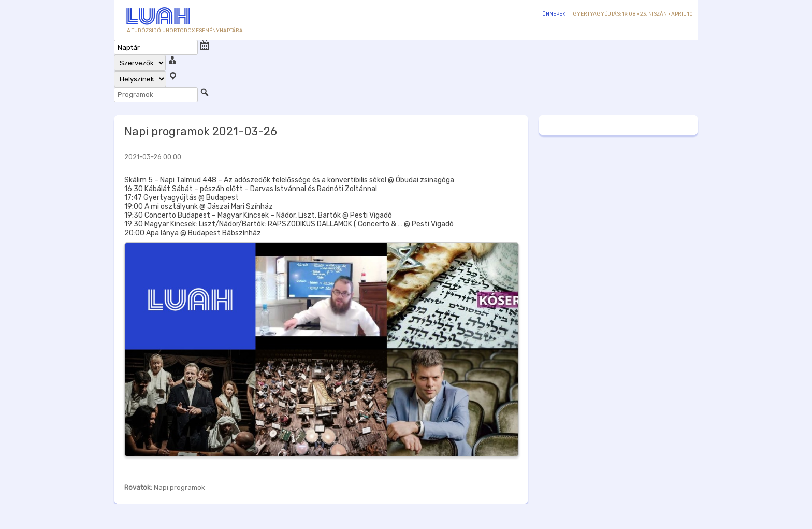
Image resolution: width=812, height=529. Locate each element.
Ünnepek (554, 14)
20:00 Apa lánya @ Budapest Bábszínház (193, 233)
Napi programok (179, 487)
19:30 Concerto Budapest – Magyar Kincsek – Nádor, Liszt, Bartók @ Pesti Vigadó (258, 215)
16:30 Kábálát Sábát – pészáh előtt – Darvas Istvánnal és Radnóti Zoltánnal (251, 189)
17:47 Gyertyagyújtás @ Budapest (182, 198)
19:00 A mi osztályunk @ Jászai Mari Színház (199, 206)
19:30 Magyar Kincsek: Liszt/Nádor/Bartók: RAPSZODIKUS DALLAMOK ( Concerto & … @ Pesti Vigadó (289, 224)
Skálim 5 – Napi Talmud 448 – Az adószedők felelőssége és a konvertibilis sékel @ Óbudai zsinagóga (289, 180)
